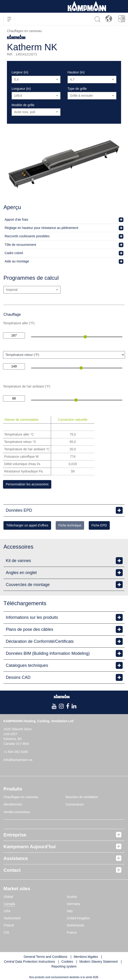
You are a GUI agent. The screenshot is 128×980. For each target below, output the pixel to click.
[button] (109, 19)
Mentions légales (86, 957)
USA (7, 911)
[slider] (85, 337)
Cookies (67, 962)
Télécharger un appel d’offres (27, 525)
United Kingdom (78, 918)
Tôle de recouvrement (20, 245)
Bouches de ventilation (82, 797)
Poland (9, 925)
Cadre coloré (14, 253)
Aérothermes (13, 804)
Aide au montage (17, 261)
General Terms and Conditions (46, 957)
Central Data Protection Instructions (29, 962)
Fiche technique (70, 525)
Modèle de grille (23, 105)
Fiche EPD (99, 525)
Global (8, 897)
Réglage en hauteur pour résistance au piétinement (41, 228)
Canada (9, 904)
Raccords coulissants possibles (27, 236)
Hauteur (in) (76, 72)
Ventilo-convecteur (17, 812)
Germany (73, 904)
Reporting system (64, 966)
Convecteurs (75, 804)
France (72, 932)
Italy (70, 911)
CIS (6, 932)
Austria (72, 897)
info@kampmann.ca (18, 760)
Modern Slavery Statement (99, 962)
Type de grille (77, 89)
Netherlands (76, 925)
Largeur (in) (20, 72)
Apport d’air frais (16, 219)
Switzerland (12, 918)
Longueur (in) (21, 89)
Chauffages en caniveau (21, 797)
